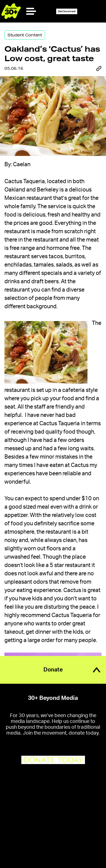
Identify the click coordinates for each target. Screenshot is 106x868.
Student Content (25, 35)
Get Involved (67, 11)
